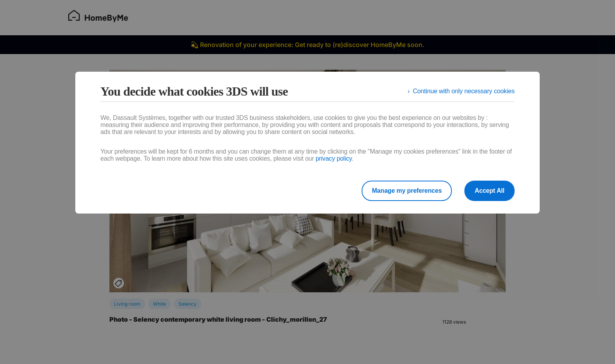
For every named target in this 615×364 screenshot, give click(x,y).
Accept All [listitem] (489, 191)
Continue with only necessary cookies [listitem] (464, 91)
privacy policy (334, 158)
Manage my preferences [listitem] (407, 191)
